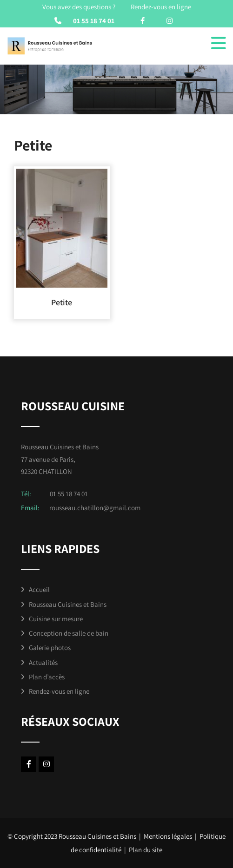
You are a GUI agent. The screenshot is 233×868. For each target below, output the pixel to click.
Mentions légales (168, 836)
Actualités (43, 662)
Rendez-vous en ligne (59, 691)
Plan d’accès (47, 677)
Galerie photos (50, 648)
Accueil (39, 589)
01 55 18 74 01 (94, 21)
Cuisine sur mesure (56, 619)
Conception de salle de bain (69, 633)
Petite (62, 302)
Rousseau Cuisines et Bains (68, 604)
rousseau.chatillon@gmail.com (95, 508)
